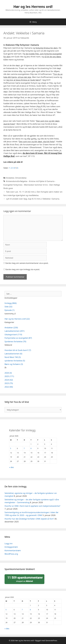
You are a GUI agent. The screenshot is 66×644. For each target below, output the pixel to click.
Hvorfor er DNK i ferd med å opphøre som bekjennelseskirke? (32, 506)
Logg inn (9, 543)
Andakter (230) (11, 327)
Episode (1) (10, 310)
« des (11, 467)
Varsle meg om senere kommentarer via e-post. (27, 263)
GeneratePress (51, 640)
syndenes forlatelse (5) (15, 361)
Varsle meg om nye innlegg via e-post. (23, 269)
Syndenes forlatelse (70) (15, 341)
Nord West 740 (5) (13, 357)
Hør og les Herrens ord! (33, 7)
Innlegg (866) (11, 303)
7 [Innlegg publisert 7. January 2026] (24, 448)
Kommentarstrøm (13, 550)
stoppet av (24, 579)
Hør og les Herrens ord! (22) (17, 319)
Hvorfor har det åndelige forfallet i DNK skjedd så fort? (29, 519)
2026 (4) (8, 373)
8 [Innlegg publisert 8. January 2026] (31, 448)
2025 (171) (9, 376)
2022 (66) (9, 387)
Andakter (10, 178)
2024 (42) (9, 380)
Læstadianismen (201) (15, 331)
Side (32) (8, 307)
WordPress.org (11, 554)
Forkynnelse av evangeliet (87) (18, 338)
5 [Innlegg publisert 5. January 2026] (11, 448)
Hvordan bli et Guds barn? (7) (18, 350)
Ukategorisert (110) (13, 334)
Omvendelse (21, 178)
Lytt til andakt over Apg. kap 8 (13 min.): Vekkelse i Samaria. (33, 199)
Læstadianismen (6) (13, 354)
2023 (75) (9, 383)
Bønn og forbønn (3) (14, 364)
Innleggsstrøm (11, 547)
